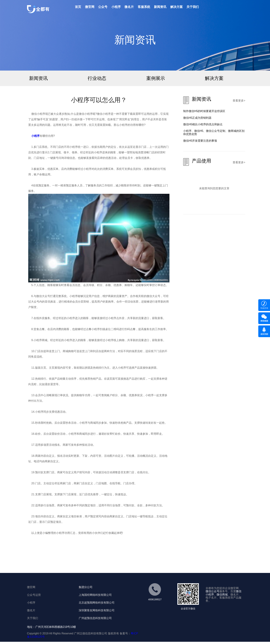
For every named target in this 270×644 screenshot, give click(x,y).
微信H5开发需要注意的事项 (200, 141)
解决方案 (176, 7)
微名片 (129, 7)
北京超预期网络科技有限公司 (97, 603)
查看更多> (239, 101)
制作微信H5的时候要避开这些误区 (204, 111)
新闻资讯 (160, 7)
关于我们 (193, 7)
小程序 (116, 7)
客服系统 (144, 7)
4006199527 (155, 599)
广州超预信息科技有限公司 (95, 618)
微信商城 (222, 595)
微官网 (90, 7)
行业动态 (97, 78)
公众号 (103, 7)
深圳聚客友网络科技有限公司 (97, 610)
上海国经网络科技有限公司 (95, 595)
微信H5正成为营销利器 (197, 118)
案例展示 (156, 78)
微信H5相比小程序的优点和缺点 (203, 124)
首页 (78, 7)
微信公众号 (212, 591)
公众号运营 (34, 595)
